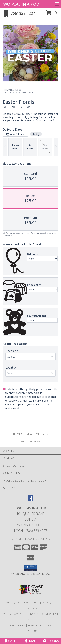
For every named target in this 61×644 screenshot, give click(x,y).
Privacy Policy (16, 625)
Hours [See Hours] (51, 641)
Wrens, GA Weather (15, 614)
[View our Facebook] (31, 500)
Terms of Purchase (40, 625)
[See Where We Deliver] (31, 441)
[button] (51, 14)
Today (36, 134)
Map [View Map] (31, 641)
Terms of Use (31, 631)
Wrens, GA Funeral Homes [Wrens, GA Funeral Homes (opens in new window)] (23, 603)
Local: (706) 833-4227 (31, 531)
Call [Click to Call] (10, 641)
